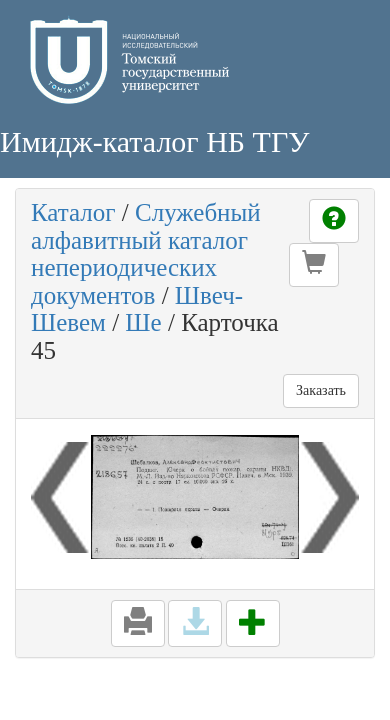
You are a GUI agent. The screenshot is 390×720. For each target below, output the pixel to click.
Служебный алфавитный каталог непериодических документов (146, 254)
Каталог (73, 212)
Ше (143, 322)
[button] (314, 265)
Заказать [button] (321, 390)
